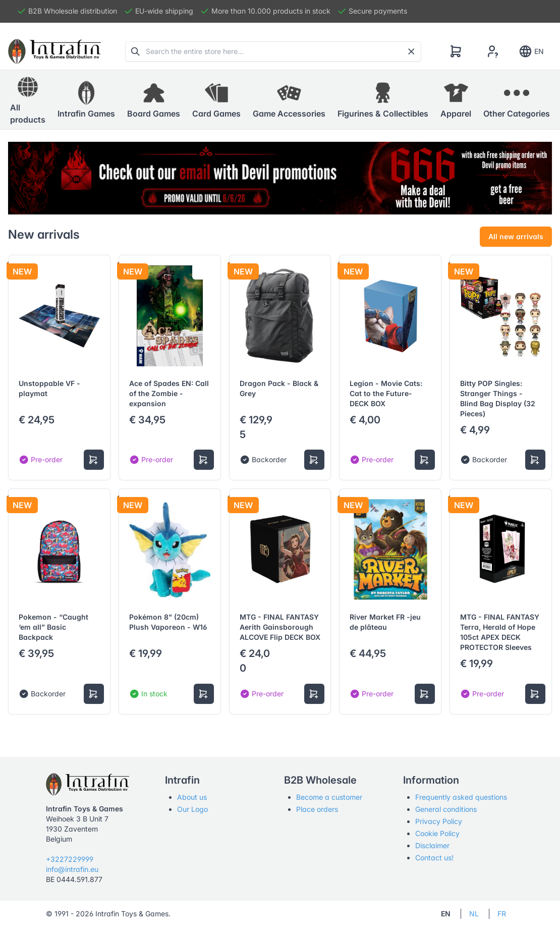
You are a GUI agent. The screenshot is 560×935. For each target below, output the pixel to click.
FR (502, 914)
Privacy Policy (439, 821)
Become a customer (329, 797)
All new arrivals (516, 236)
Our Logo (192, 809)
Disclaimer (432, 845)
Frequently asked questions (461, 797)
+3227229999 (70, 859)
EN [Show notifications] (531, 51)
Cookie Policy (437, 833)
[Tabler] (54, 51)
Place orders (317, 809)
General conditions (446, 809)
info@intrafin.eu (72, 869)
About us (192, 797)
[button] (86, 100)
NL (474, 914)
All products (28, 99)
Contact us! (434, 858)
